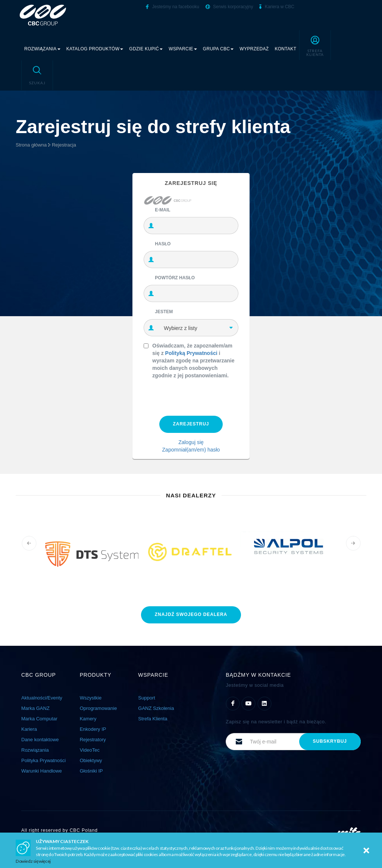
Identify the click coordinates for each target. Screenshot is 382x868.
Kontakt (285, 49)
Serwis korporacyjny (229, 7)
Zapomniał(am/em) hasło (191, 450)
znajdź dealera (191, 614)
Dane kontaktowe (40, 740)
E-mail (162, 210)
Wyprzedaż (254, 49)
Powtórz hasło (175, 278)
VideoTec (90, 750)
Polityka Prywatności (43, 760)
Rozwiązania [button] (42, 49)
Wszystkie (91, 698)
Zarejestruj (191, 424)
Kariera (29, 729)
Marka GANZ (35, 708)
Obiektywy (91, 760)
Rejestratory (93, 740)
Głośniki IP (91, 771)
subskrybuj (330, 741)
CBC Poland (84, 830)
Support (147, 698)
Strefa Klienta (153, 719)
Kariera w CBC (277, 7)
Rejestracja (64, 145)
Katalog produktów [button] (95, 49)
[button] (315, 45)
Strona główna (31, 145)
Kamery (88, 719)
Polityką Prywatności (191, 353)
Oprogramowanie (98, 708)
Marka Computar (39, 719)
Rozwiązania (35, 750)
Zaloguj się (191, 442)
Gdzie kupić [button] (146, 49)
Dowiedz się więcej (33, 861)
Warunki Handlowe (42, 771)
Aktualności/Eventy (42, 698)
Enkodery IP (93, 729)
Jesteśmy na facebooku (172, 7)
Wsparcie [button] (183, 49)
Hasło (163, 244)
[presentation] (200, 396)
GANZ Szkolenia (156, 708)
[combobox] (198, 328)
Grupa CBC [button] (218, 49)
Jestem (164, 312)
